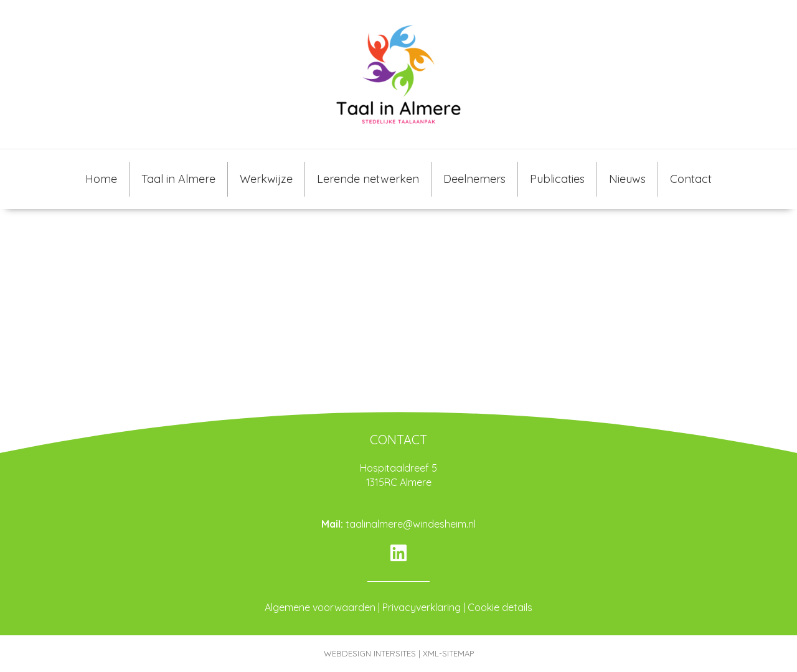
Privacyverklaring (422, 607)
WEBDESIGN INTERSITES (370, 653)
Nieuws (627, 179)
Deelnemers (474, 179)
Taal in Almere (178, 179)
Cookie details (500, 607)
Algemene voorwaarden (320, 607)
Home (101, 179)
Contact (691, 179)
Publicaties (557, 179)
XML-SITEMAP (448, 653)
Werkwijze (266, 179)
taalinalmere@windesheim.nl (411, 524)
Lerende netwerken (368, 179)
